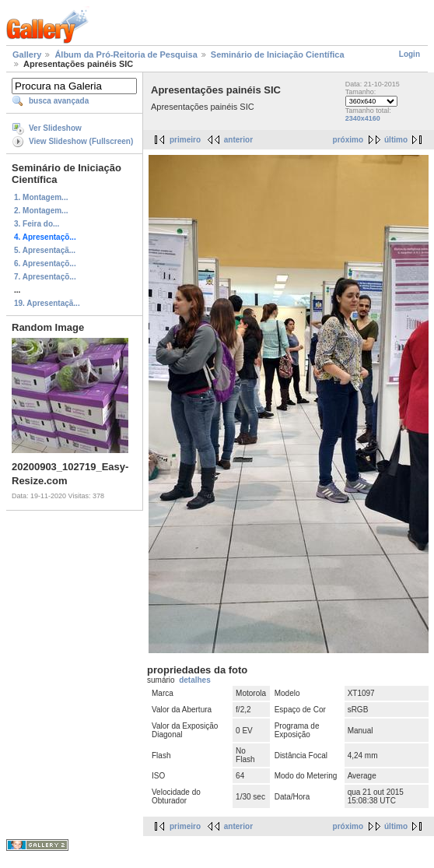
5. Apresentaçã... (45, 250)
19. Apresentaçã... (47, 303)
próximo (348, 140)
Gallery (27, 54)
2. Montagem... (41, 211)
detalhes (195, 680)
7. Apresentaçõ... (45, 277)
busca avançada (59, 101)
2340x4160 (363, 118)
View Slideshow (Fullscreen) (81, 141)
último (396, 140)
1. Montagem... (41, 197)
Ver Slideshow (55, 128)
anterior (238, 140)
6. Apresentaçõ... (45, 264)
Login (409, 54)
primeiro (185, 140)
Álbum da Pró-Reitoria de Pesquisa (126, 54)
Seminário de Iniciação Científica (278, 54)
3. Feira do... (37, 224)
